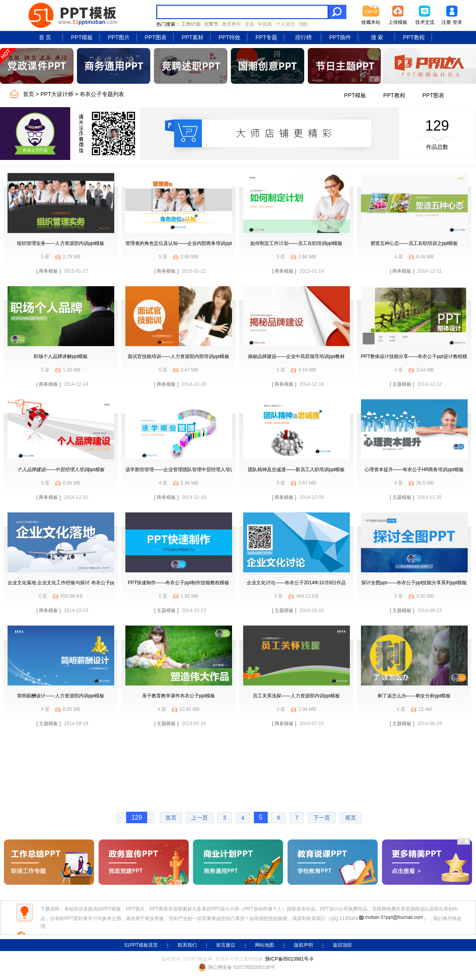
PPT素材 (193, 37)
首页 (29, 94)
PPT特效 (229, 37)
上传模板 (398, 22)
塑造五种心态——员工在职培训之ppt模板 (414, 243)
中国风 (265, 24)
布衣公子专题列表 (102, 94)
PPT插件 (340, 37)
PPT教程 (414, 37)
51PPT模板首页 (141, 945)
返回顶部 (342, 945)
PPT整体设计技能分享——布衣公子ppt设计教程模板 (416, 356)
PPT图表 (156, 37)
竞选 (250, 24)
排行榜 (303, 37)
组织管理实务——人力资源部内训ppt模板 (61, 243)
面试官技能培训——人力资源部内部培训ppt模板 (179, 356)
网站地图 (265, 945)
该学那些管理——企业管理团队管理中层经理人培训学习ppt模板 (193, 470)
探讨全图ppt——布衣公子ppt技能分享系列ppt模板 (414, 583)
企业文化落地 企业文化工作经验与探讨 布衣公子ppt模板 (67, 583)
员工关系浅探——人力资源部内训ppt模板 (297, 696)
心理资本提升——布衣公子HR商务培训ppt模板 (414, 470)
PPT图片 (119, 37)
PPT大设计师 (57, 94)
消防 (303, 24)
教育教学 (232, 24)
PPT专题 (266, 37)
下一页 (322, 818)
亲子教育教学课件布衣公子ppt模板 (179, 696)
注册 (446, 22)
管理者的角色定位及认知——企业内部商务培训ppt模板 (183, 243)
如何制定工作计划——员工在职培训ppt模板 (297, 243)
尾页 (351, 818)
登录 (457, 22)
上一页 (200, 818)
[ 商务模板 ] (49, 271)
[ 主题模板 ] (402, 384)
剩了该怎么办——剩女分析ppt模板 (414, 696)
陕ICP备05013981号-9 (289, 959)
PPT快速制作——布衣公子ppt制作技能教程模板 (178, 583)
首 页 (45, 37)
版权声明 (303, 945)
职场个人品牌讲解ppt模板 (61, 356)
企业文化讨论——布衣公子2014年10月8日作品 (297, 583)
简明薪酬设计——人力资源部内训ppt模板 (61, 696)
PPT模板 (82, 37)
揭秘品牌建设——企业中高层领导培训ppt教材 (297, 356)
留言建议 (226, 945)
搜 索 (377, 37)
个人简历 (286, 24)
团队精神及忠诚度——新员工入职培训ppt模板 (297, 470)
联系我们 (187, 945)
